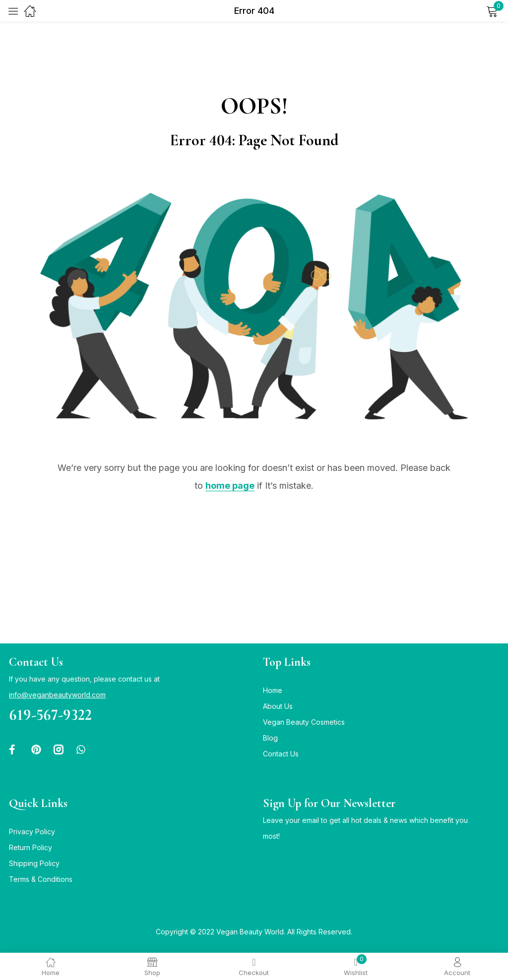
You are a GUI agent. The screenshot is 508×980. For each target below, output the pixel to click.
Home (273, 690)
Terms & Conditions (41, 879)
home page (230, 486)
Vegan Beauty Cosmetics (304, 722)
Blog (270, 738)
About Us (278, 706)
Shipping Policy (34, 863)
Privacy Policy (32, 832)
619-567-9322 (50, 715)
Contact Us (281, 754)
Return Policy (31, 847)
